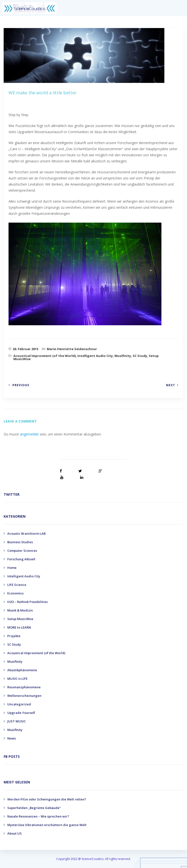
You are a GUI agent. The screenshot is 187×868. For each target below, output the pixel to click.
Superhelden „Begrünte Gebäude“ (34, 808)
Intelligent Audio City (95, 356)
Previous (21, 385)
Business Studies (20, 542)
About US (14, 833)
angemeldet (29, 434)
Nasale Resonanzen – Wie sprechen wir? (38, 816)
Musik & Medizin (20, 610)
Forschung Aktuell (21, 559)
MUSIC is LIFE (17, 679)
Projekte (14, 636)
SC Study (140, 356)
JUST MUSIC (17, 721)
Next (171, 385)
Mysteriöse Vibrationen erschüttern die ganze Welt (47, 825)
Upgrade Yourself (21, 713)
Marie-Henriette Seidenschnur (72, 349)
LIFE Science (17, 585)
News (12, 738)
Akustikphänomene (22, 670)
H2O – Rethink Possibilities (28, 602)
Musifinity (123, 356)
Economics (15, 593)
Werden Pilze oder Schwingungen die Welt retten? (47, 799)
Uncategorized (19, 704)
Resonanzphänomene (24, 687)
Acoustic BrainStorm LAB (26, 533)
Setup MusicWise (20, 619)
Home (12, 568)
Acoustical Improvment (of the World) (45, 356)
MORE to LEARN (19, 627)
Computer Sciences (22, 551)
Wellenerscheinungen (24, 696)
